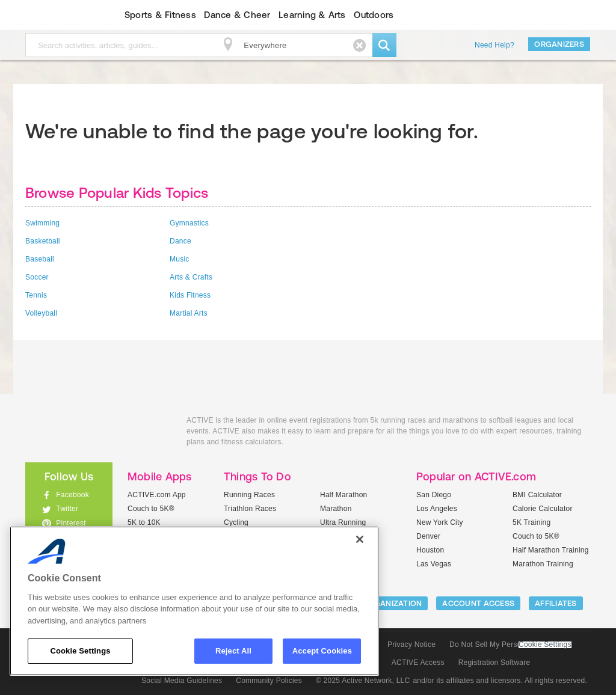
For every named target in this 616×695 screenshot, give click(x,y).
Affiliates (556, 603)
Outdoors (374, 15)
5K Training (531, 522)
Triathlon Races (250, 509)
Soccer (37, 277)
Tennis (36, 295)
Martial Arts (189, 313)
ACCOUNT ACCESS (478, 603)
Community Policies (269, 681)
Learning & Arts (312, 15)
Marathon (336, 509)
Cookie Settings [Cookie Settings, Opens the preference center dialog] (80, 651)
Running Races (249, 495)
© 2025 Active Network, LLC (363, 681)
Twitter (67, 509)
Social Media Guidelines (182, 681)
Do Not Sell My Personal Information (510, 644)
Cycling (236, 522)
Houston (430, 550)
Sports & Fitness (160, 15)
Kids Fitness (190, 295)
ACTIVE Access (418, 663)
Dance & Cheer (237, 15)
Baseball (40, 259)
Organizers (559, 44)
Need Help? (494, 45)
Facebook (72, 495)
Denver (428, 536)
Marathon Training (543, 564)
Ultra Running (343, 522)
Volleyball (41, 313)
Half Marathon (344, 495)
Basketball (43, 241)
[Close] (360, 539)
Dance (180, 241)
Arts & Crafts (191, 277)
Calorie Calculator (543, 509)
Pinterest (71, 523)
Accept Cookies (322, 651)
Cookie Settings (545, 645)
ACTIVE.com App (157, 495)
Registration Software (494, 663)
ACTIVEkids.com (59, 15)
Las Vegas (434, 564)
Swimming (42, 223)
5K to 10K (144, 522)
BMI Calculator (537, 495)
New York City (440, 522)
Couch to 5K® (151, 509)
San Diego (434, 495)
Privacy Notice (411, 644)
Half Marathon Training (551, 550)
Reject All (233, 651)
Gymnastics (189, 223)
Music (180, 259)
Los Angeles (437, 509)
